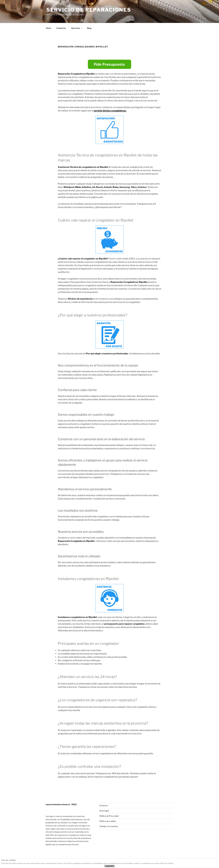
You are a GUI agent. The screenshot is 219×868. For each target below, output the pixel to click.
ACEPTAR (109, 866)
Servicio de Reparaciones (89, 10)
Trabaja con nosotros (109, 826)
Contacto (103, 805)
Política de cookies (108, 821)
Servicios (77, 28)
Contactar (61, 28)
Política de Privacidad (109, 816)
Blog (89, 28)
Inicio (49, 28)
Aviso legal (104, 811)
